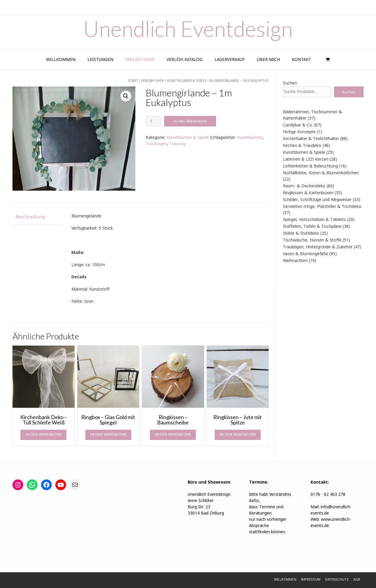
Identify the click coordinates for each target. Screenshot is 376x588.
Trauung (177, 144)
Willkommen (61, 60)
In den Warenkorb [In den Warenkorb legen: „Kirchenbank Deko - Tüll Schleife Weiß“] (43, 435)
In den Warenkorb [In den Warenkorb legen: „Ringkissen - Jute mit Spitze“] (238, 435)
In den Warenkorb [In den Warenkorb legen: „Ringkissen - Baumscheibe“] (173, 435)
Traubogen (156, 144)
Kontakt (301, 60)
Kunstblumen (250, 138)
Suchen (290, 83)
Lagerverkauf (230, 60)
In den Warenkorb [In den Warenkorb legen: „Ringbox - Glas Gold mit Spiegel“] (108, 435)
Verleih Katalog (185, 60)
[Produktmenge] (153, 121)
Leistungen (100, 60)
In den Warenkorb (190, 121)
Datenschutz (337, 580)
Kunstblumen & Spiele (188, 138)
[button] (126, 96)
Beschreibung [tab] (30, 217)
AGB (357, 580)
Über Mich (268, 60)
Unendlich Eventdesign (188, 29)
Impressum (311, 580)
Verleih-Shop (140, 60)
